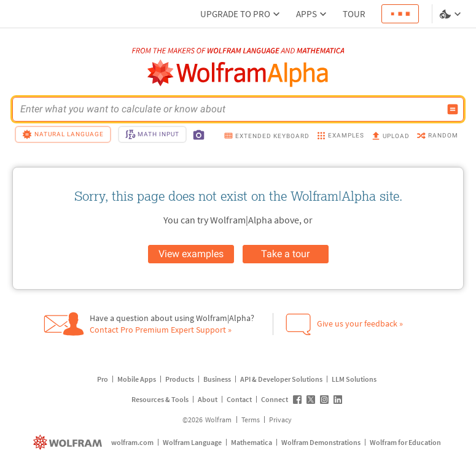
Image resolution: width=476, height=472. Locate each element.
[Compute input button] (453, 109)
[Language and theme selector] (451, 14)
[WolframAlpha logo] (238, 73)
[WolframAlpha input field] (230, 109)
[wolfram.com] (69, 442)
